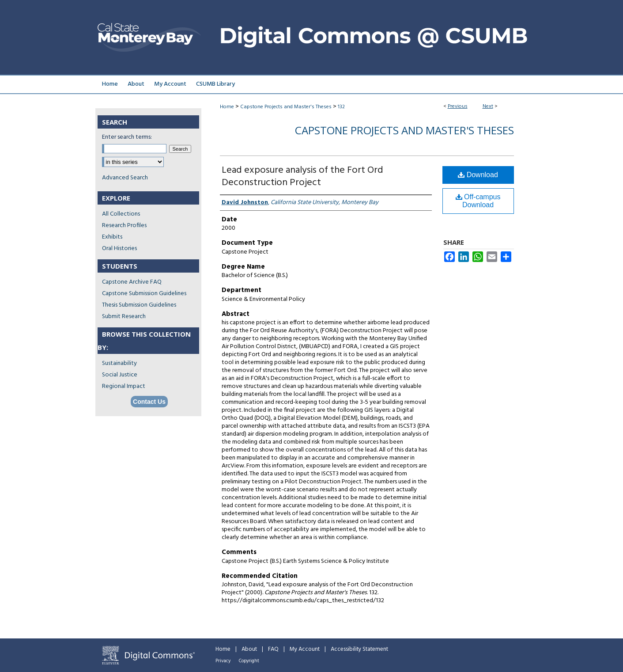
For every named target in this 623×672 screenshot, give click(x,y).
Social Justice (120, 375)
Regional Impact (124, 386)
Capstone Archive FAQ (132, 282)
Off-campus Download (478, 201)
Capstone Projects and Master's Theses (286, 107)
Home (227, 107)
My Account (305, 649)
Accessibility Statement (359, 649)
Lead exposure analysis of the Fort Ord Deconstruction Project (302, 177)
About (249, 649)
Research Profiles (124, 226)
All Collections (121, 214)
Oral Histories (119, 249)
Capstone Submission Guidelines (144, 294)
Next (488, 106)
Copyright (249, 661)
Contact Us (149, 402)
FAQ (273, 649)
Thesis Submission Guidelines (139, 305)
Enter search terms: (127, 137)
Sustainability (119, 363)
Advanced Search (125, 178)
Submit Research (124, 317)
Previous (458, 106)
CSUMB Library (215, 84)
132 (341, 107)
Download (478, 175)
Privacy (223, 661)
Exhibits (112, 237)
